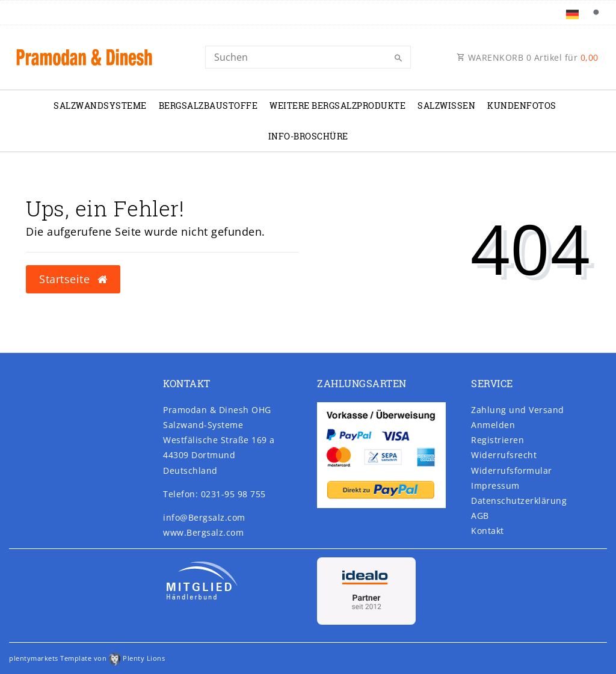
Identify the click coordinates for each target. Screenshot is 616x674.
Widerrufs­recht (504, 455)
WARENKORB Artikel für (528, 57)
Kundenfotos (522, 106)
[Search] (308, 57)
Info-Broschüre (308, 136)
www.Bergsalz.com (203, 532)
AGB (480, 516)
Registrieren (497, 440)
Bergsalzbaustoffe (208, 106)
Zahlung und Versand (518, 410)
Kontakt (488, 531)
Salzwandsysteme (100, 106)
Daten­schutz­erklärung (519, 501)
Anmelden (493, 425)
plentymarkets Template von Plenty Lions (87, 658)
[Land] (572, 13)
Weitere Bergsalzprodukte (337, 106)
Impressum (495, 486)
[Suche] (596, 13)
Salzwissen (446, 106)
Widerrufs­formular (512, 470)
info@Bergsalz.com (204, 517)
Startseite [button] (73, 279)
